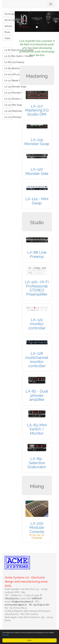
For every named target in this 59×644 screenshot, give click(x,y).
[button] (18, 22)
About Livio (8, 20)
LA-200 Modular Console (8, 117)
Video (7, 38)
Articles (8, 26)
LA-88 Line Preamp (8, 62)
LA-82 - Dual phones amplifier (37, 395)
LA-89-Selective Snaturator (37, 463)
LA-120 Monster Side (8, 93)
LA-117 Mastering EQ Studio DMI (37, 110)
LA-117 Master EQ (8, 81)
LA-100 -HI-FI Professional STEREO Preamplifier (37, 288)
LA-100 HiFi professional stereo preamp (8, 74)
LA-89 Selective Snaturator (8, 68)
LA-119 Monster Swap (8, 87)
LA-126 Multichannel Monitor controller (8, 111)
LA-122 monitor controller (37, 324)
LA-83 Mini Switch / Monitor (8, 56)
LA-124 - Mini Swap (37, 201)
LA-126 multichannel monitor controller (37, 360)
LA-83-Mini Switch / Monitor (37, 429)
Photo (7, 32)
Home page (8, 14)
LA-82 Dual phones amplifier (8, 50)
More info (6, 635)
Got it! (29, 640)
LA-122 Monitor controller (8, 99)
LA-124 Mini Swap (8, 105)
